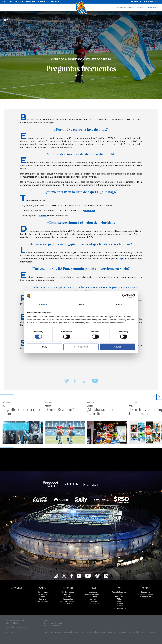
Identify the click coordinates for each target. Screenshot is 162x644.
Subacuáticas (68, 599)
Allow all (117, 347)
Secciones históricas (68, 601)
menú (6, 20)
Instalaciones (94, 604)
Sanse (42, 597)
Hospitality (43, 2)
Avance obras (145, 597)
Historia (94, 597)
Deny (45, 347)
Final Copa (8, 2)
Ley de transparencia (94, 594)
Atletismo (68, 594)
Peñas (120, 601)
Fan (120, 588)
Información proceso (145, 594)
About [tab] (119, 304)
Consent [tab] (43, 304)
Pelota (68, 597)
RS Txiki (120, 604)
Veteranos (68, 604)
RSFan (120, 599)
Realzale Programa (120, 592)
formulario (90, 211)
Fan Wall (120, 606)
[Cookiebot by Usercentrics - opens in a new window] (124, 296)
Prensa (94, 601)
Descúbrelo (145, 592)
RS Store (19, 2)
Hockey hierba (68, 592)
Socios (120, 594)
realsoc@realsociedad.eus (17, 627)
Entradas (30, 2)
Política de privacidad (53, 623)
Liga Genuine (42, 601)
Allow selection (81, 347)
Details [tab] (81, 304)
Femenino (42, 594)
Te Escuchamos (120, 608)
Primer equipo (42, 592)
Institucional (94, 592)
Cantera (42, 599)
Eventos (55, 2)
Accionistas (120, 597)
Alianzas (94, 599)
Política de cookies (52, 625)
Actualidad (17, 588)
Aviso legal (49, 621)
